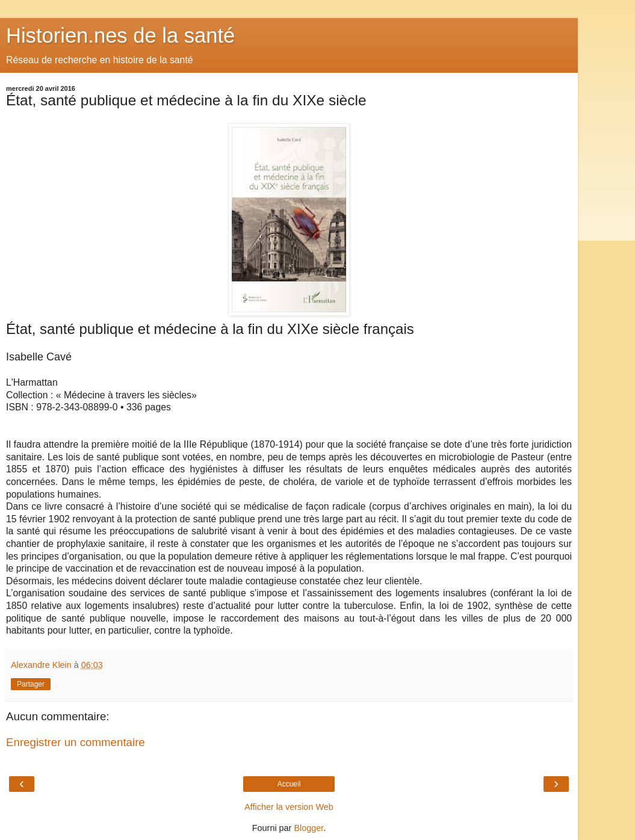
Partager (31, 684)
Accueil (289, 784)
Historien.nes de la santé (120, 36)
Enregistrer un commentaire (76, 742)
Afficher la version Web (289, 807)
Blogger (308, 828)
